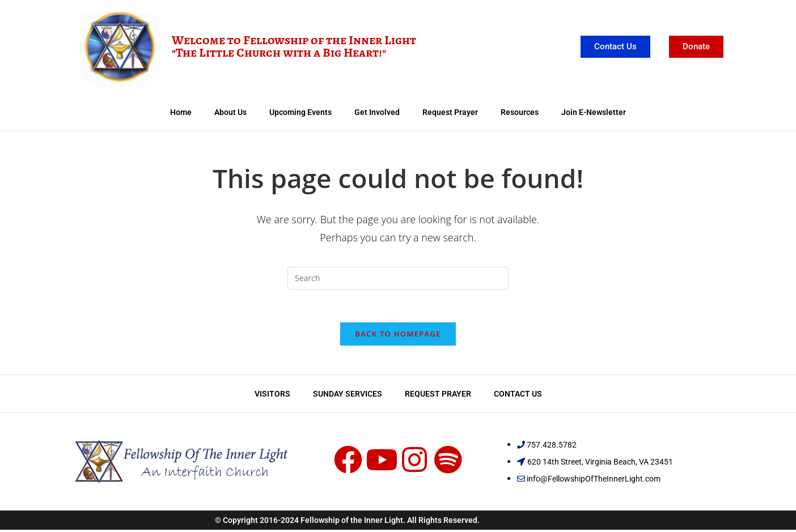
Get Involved (377, 112)
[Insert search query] (398, 278)
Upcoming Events (300, 112)
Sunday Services (348, 395)
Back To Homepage (398, 335)
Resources (520, 112)
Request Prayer (450, 112)
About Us (230, 112)
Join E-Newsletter (594, 112)
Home (181, 112)
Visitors (272, 395)
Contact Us (518, 395)
